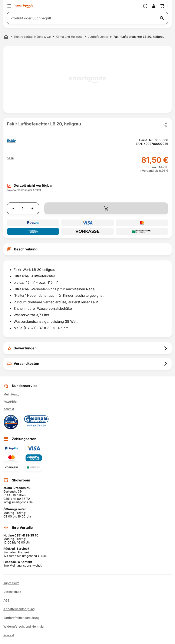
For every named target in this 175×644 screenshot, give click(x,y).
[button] (10, 158)
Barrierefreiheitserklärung (22, 618)
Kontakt (9, 409)
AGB (6, 600)
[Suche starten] (162, 18)
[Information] (145, 6)
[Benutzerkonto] (154, 6)
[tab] (87, 249)
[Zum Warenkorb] (164, 6)
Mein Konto (11, 394)
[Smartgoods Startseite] (24, 6)
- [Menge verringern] (13, 208)
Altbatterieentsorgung (19, 609)
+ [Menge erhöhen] (32, 208)
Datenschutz (12, 592)
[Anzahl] (23, 208)
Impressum (11, 583)
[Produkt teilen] (165, 125)
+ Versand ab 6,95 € (154, 171)
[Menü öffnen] (9, 6)
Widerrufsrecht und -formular (24, 627)
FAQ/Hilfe (10, 402)
